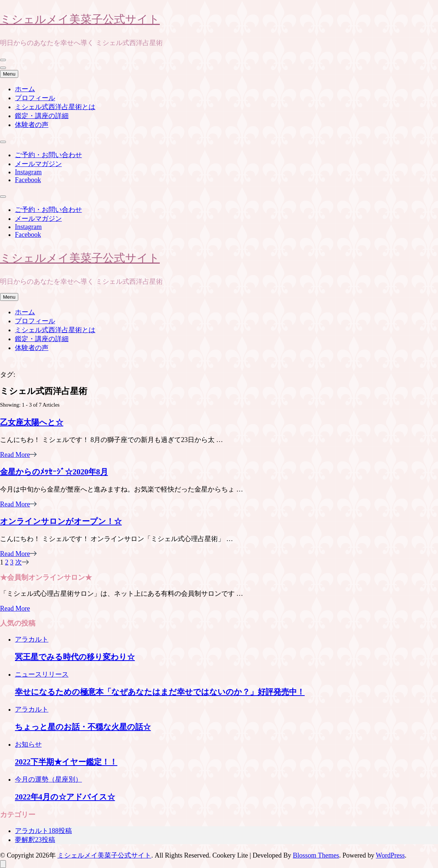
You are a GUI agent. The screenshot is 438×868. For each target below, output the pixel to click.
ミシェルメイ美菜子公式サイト (80, 19)
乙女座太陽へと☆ (32, 422)
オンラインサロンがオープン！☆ (61, 521)
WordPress (390, 855)
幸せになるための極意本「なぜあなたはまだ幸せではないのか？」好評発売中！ (160, 692)
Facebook (28, 180)
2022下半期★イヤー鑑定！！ (66, 762)
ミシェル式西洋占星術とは (55, 107)
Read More (18, 455)
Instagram (28, 172)
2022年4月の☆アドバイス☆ (65, 797)
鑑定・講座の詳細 (42, 116)
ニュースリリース (42, 674)
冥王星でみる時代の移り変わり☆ (75, 657)
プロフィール (35, 98)
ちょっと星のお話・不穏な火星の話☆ (83, 727)
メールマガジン (38, 164)
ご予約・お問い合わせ (48, 155)
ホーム (25, 89)
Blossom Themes (316, 855)
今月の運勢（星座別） (48, 779)
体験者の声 (32, 125)
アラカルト (32, 639)
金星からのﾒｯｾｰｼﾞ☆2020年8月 (54, 472)
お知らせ (28, 744)
